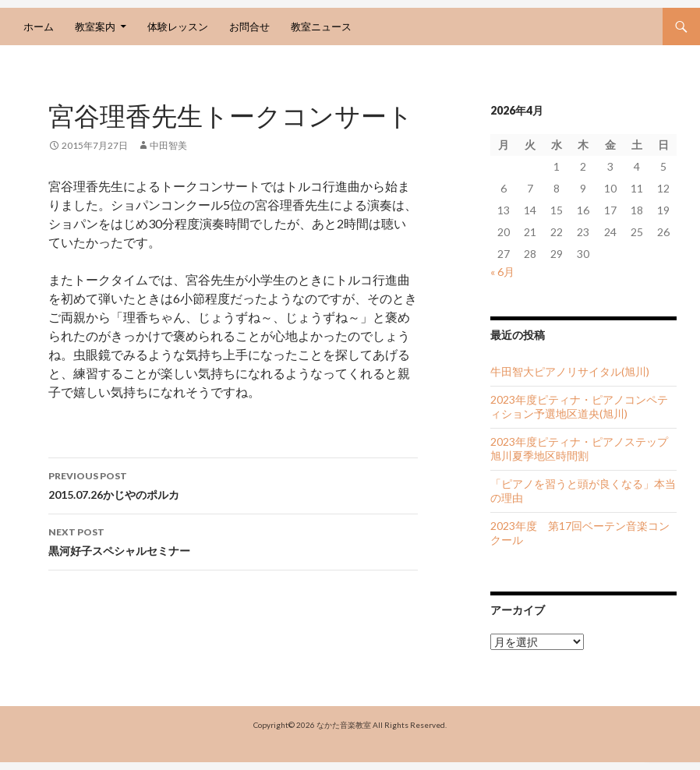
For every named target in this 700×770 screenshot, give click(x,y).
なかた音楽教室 (344, 725)
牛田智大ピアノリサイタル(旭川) (570, 371)
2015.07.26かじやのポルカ (233, 484)
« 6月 (502, 272)
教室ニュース (321, 26)
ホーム (39, 26)
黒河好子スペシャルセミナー (233, 540)
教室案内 (95, 26)
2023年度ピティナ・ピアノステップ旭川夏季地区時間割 (579, 449)
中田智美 (168, 145)
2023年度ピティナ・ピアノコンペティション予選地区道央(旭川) (579, 406)
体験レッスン (178, 26)
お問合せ (249, 26)
